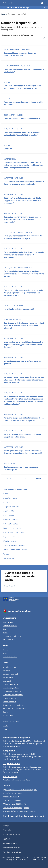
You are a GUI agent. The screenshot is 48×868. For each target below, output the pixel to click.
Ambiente (7, 502)
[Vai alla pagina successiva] (31, 478)
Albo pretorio (9, 751)
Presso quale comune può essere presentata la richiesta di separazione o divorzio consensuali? (23, 452)
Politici (5, 633)
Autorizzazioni (10, 159)
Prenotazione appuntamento (12, 848)
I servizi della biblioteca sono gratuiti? (19, 309)
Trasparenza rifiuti (11, 763)
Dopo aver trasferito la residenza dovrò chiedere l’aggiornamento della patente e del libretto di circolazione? (23, 200)
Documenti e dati (9, 640)
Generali (7, 82)
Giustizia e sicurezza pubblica (14, 532)
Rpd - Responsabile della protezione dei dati (23, 816)
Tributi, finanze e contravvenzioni (18, 232)
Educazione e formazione (13, 528)
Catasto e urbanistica (11, 520)
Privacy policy (7, 830)
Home (3, 14)
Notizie (5, 650)
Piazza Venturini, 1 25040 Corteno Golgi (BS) (24, 790)
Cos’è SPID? (9, 149)
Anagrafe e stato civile (13, 129)
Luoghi (5, 726)
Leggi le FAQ (7, 839)
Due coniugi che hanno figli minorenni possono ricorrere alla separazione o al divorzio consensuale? (23, 219)
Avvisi (5, 653)
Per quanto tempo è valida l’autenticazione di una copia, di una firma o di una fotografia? (24, 419)
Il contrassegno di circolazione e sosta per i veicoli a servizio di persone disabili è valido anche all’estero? (24, 325)
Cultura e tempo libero (14, 115)
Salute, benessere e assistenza (17, 49)
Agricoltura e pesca (10, 498)
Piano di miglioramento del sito (12, 852)
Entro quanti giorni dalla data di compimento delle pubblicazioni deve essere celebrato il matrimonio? (24, 255)
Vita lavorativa (9, 558)
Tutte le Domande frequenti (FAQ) (16, 489)
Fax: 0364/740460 (11, 797)
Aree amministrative (10, 626)
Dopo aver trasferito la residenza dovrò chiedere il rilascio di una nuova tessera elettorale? (24, 183)
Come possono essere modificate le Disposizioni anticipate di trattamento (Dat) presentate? (23, 134)
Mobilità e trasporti (12, 319)
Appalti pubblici (9, 511)
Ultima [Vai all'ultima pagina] (39, 479)
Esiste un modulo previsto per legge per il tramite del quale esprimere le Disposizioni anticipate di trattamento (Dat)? (24, 293)
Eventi (5, 729)
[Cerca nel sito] (44, 8)
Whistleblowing (10, 776)
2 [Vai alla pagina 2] (27, 479)
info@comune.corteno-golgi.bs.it (16, 808)
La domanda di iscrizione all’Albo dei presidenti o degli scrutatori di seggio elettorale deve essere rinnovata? (23, 344)
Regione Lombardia (9, 3)
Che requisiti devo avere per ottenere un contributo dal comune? (20, 54)
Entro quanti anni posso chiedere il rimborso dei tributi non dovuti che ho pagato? (23, 237)
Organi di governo (9, 622)
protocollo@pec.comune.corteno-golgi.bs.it (20, 811)
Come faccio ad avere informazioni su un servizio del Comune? (23, 103)
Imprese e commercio (11, 537)
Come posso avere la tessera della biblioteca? (22, 118)
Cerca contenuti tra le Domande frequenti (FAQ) (18, 35)
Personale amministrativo (12, 636)
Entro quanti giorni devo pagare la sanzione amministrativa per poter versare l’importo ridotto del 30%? (24, 274)
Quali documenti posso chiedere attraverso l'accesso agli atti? (21, 468)
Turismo (6, 554)
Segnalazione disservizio (10, 843)
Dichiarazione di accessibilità (11, 834)
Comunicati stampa (10, 657)
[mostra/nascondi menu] (4, 8)
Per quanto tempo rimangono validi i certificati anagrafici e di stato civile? (23, 435)
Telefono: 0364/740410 (13, 793)
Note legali (6, 826)
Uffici (5, 629)
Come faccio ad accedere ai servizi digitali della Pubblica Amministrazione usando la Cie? (22, 87)
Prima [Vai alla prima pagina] (10, 479)
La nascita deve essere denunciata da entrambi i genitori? (23, 362)
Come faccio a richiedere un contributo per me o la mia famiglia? (24, 71)
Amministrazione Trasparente (17, 738)
